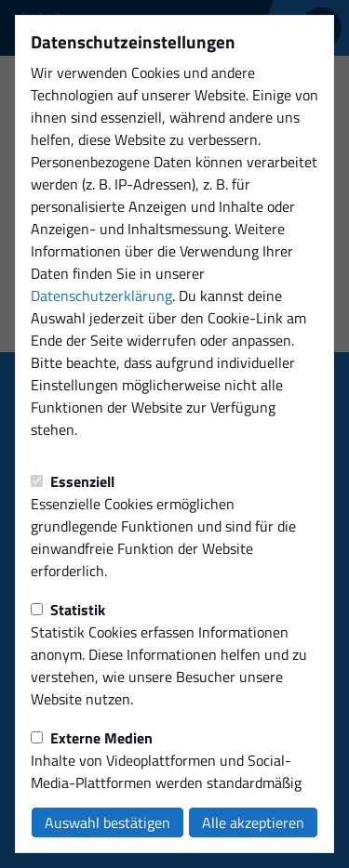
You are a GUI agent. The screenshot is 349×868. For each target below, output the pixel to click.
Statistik (68, 610)
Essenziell (73, 481)
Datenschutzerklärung (101, 296)
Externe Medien (92, 738)
